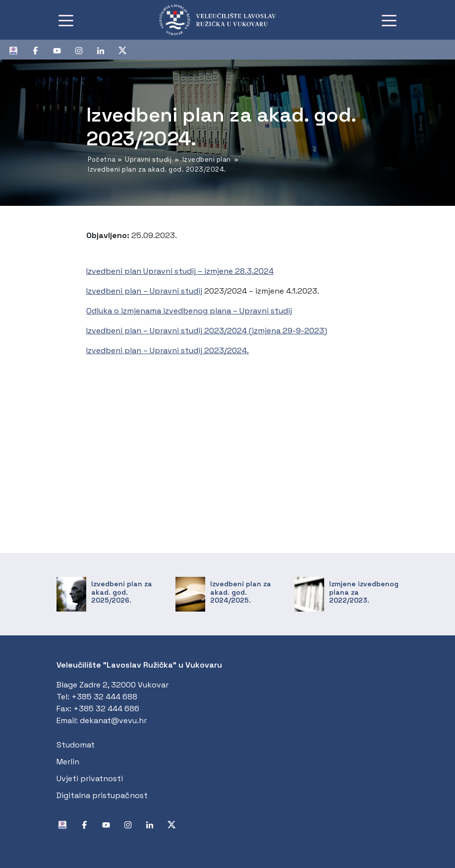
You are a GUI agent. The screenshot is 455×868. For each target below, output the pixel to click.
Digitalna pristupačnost (102, 795)
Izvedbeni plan (207, 159)
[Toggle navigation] (66, 20)
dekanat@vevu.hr (113, 720)
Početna (102, 159)
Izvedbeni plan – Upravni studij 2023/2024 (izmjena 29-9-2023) (207, 331)
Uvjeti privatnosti (90, 778)
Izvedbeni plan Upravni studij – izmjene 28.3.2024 (180, 271)
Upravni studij (148, 159)
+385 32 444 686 (106, 709)
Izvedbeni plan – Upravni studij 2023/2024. (168, 350)
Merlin (68, 762)
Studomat (76, 745)
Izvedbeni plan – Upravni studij (144, 291)
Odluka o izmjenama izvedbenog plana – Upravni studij (189, 311)
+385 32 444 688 (104, 697)
